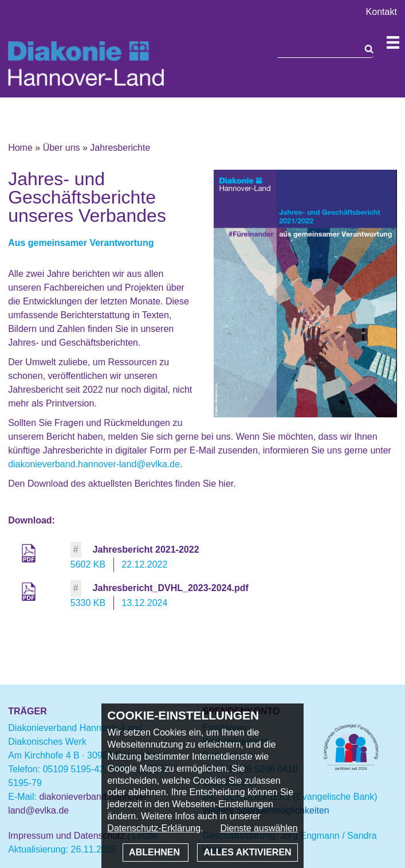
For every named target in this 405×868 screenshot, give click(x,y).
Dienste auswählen (259, 828)
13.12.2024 (144, 603)
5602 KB (88, 564)
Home (20, 148)
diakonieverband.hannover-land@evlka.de (94, 464)
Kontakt (382, 12)
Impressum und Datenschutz (66, 836)
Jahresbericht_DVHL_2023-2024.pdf (171, 588)
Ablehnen (156, 852)
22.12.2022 (144, 564)
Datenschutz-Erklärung (154, 828)
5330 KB (88, 603)
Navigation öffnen (393, 42)
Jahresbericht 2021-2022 (146, 550)
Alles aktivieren (247, 852)
